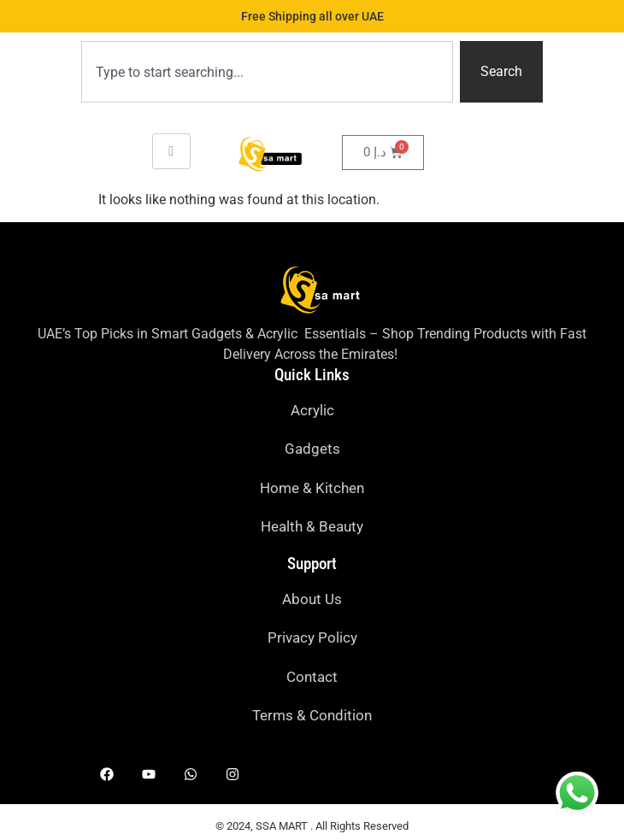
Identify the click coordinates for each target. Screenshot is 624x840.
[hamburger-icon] (171, 151)
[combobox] (267, 72)
